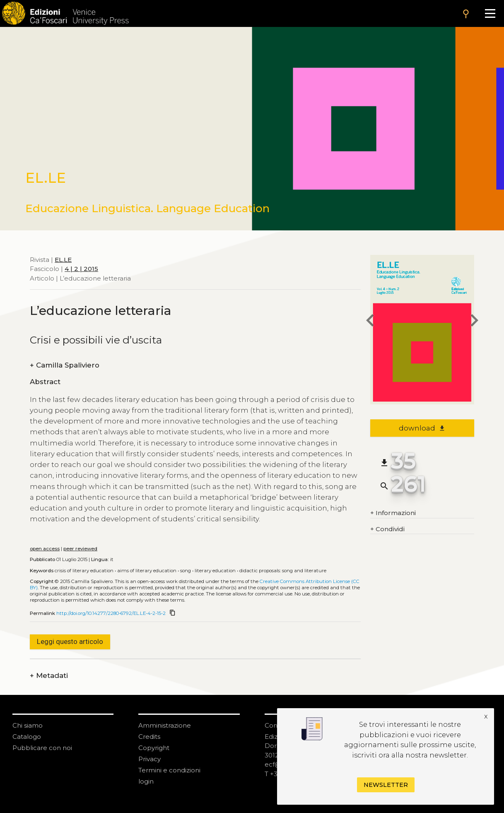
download (422, 428)
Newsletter (386, 785)
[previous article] (370, 322)
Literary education (215, 571)
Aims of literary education (147, 571)
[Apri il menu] (490, 13)
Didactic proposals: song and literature (283, 571)
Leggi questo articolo (70, 641)
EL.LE (63, 260)
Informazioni (393, 513)
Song (186, 571)
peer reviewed (80, 549)
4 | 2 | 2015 (81, 269)
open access (45, 549)
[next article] (474, 322)
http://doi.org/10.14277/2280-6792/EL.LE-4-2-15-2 (111, 613)
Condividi (387, 529)
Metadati (49, 676)
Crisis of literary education (84, 571)
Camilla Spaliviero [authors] (65, 365)
